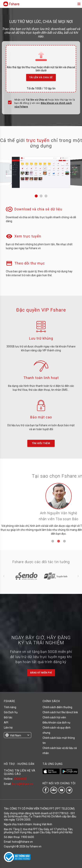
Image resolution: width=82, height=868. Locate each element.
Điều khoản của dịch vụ (56, 723)
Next (78, 576)
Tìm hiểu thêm (41, 443)
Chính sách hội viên (54, 717)
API (6, 723)
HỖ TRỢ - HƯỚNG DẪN (19, 764)
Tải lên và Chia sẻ (41, 76)
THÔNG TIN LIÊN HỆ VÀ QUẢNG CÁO (20, 772)
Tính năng (10, 707)
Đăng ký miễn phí (41, 673)
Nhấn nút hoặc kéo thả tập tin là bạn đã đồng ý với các (45, 103)
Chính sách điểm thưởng (57, 707)
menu (79, 4)
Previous (4, 576)
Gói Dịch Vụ (11, 712)
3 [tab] (64, 541)
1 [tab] (53, 541)
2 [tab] (59, 541)
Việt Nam (16, 735)
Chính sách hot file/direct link (60, 712)
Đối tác (8, 717)
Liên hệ (8, 728)
